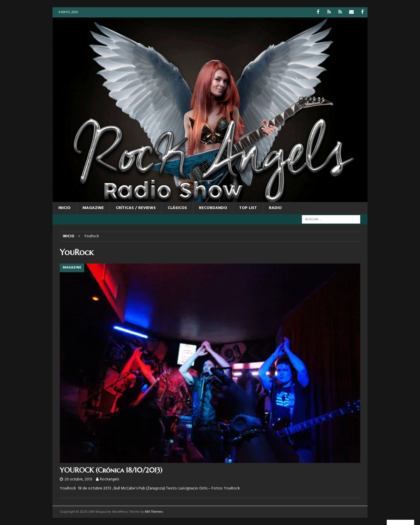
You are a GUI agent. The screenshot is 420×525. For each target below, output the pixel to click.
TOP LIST (248, 208)
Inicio (64, 208)
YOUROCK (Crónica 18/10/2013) (111, 470)
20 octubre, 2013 (78, 479)
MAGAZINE (93, 208)
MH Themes (154, 512)
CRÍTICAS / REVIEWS (136, 208)
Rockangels (110, 479)
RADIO (275, 208)
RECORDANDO (213, 208)
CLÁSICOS (177, 208)
